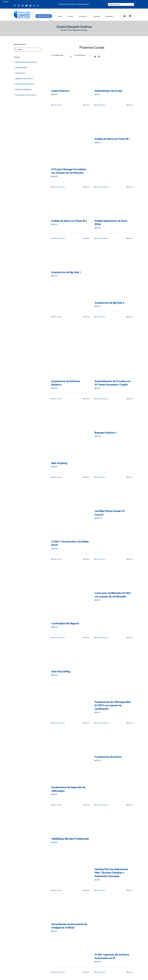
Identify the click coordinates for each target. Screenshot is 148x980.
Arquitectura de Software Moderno (66, 383)
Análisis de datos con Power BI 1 (112, 139)
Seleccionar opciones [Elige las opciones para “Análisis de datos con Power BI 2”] (59, 238)
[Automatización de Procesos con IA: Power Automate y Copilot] (114, 350)
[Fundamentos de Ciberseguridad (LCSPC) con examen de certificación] (114, 670)
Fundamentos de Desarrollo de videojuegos (68, 789)
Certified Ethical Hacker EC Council (110, 513)
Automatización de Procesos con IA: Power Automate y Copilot (113, 383)
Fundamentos (20, 73)
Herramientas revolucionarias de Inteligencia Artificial (69, 926)
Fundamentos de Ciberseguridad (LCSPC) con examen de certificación (113, 706)
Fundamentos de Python (108, 757)
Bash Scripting (59, 463)
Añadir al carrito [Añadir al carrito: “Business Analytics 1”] (101, 477)
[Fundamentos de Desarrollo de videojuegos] (70, 756)
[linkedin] (30, 4)
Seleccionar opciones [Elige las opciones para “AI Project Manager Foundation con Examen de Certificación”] (59, 187)
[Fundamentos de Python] (114, 740)
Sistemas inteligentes (23, 89)
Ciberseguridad (21, 68)
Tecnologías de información (26, 95)
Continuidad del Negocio (65, 624)
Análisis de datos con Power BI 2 (69, 221)
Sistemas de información (25, 84)
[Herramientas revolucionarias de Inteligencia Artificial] (70, 908)
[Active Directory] (70, 74)
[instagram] (23, 4)
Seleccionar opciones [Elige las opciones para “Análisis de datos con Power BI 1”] (102, 187)
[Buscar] (109, 4)
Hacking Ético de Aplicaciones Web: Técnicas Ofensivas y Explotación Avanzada (111, 873)
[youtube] (27, 4)
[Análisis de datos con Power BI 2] (70, 204)
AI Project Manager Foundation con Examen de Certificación (69, 171)
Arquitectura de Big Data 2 (109, 303)
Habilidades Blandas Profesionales (70, 839)
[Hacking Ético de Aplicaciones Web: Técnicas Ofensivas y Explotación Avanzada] (114, 838)
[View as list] (99, 55)
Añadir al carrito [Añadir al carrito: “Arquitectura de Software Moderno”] (57, 399)
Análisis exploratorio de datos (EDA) (111, 223)
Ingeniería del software (24, 79)
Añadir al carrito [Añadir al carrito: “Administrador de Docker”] (101, 105)
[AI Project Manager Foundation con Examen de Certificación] (70, 138)
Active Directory (60, 91)
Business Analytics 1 (105, 433)
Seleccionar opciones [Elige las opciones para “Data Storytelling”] (59, 723)
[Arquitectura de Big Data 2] (114, 271)
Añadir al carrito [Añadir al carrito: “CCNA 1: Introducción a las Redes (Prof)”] (57, 559)
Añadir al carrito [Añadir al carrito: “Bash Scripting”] (57, 477)
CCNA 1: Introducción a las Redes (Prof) (70, 543)
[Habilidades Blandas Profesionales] (70, 822)
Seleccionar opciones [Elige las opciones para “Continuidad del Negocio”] (59, 638)
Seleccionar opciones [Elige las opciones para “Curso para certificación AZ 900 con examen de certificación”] (102, 638)
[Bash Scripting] (70, 431)
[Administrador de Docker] (114, 74)
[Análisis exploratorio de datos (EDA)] (114, 204)
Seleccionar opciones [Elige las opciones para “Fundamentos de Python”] (102, 805)
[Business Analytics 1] (114, 416)
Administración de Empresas (26, 62)
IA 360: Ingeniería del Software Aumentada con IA (112, 956)
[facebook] (15, 4)
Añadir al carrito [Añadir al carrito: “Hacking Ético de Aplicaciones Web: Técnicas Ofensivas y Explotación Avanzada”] (101, 890)
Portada (63, 30)
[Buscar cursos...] (121, 4)
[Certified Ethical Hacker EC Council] (114, 495)
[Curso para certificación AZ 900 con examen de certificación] (114, 577)
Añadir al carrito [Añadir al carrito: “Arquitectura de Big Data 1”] (57, 317)
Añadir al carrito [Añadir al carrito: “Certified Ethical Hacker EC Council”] (101, 559)
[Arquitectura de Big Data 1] (70, 256)
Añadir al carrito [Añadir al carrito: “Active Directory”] (57, 105)
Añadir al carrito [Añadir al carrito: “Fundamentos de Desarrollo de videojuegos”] (57, 805)
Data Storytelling (61, 672)
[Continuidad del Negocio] (70, 592)
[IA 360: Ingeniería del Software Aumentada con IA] (114, 923)
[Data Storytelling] (70, 655)
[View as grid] (95, 55)
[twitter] (19, 4)
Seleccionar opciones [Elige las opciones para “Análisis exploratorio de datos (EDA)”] (102, 238)
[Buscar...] (28, 50)
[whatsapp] (34, 4)
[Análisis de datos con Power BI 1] (114, 122)
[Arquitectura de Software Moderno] (70, 350)
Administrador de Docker (108, 91)
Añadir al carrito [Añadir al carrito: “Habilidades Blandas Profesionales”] (57, 890)
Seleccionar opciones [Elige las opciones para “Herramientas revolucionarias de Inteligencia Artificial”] (59, 972)
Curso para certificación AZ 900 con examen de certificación (113, 595)
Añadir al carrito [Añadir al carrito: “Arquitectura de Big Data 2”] (101, 317)
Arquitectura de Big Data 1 (66, 272)
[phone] (38, 4)
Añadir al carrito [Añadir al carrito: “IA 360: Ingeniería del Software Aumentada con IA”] (101, 972)
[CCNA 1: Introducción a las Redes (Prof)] (70, 510)
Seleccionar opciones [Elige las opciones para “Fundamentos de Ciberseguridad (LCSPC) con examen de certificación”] (102, 723)
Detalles (87, 105)
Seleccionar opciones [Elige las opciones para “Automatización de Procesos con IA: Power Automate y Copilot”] (102, 399)
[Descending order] (71, 55)
